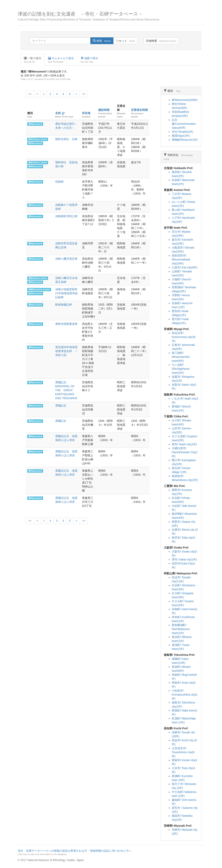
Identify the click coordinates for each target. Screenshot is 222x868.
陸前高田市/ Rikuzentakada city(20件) (181, 259)
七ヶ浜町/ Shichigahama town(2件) (181, 369)
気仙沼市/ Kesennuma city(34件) (184, 337)
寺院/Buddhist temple (39, 289)
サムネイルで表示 (61, 60)
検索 (102, 41)
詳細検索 (161, 41)
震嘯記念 (61, 405)
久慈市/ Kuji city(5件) (185, 267)
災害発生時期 (139, 110)
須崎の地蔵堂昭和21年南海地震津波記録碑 (67, 293)
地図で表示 (89, 60)
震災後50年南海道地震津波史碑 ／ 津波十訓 (68, 351)
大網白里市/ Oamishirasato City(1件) (185, 452)
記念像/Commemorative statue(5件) (184, 124)
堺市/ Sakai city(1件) (184, 559)
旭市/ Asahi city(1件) (184, 444)
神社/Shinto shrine (38, 139)
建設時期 (104, 110)
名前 (58, 113)
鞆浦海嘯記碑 (64, 305)
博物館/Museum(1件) (185, 140)
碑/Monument (35, 124)
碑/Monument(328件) (185, 100)
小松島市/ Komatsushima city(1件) (185, 695)
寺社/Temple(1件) (182, 132)
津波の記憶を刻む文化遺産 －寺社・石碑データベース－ (111, 16)
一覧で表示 (33, 60)
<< (30, 94)
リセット (125, 41)
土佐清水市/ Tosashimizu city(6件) (183, 752)
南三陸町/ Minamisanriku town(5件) (181, 357)
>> (84, 94)
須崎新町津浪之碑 (66, 216)
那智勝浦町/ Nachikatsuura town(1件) (181, 629)
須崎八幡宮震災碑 (66, 259)
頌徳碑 (59, 182)
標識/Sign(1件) (181, 136)
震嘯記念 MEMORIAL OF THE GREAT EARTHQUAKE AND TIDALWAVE (66, 390)
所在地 (86, 113)
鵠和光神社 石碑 (66, 139)
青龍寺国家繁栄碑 (66, 324)
